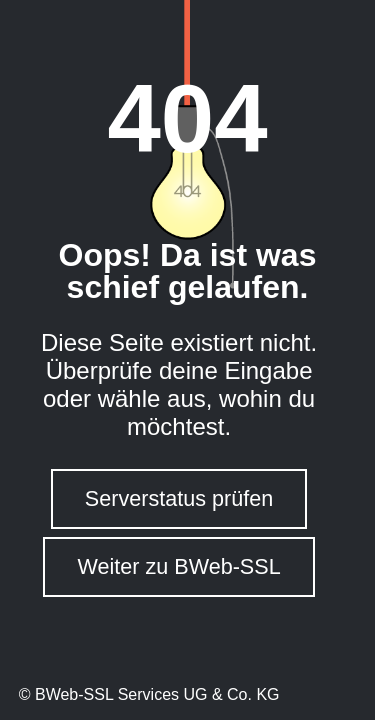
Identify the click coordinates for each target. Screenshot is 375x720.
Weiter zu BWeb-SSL (178, 566)
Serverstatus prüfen (179, 498)
